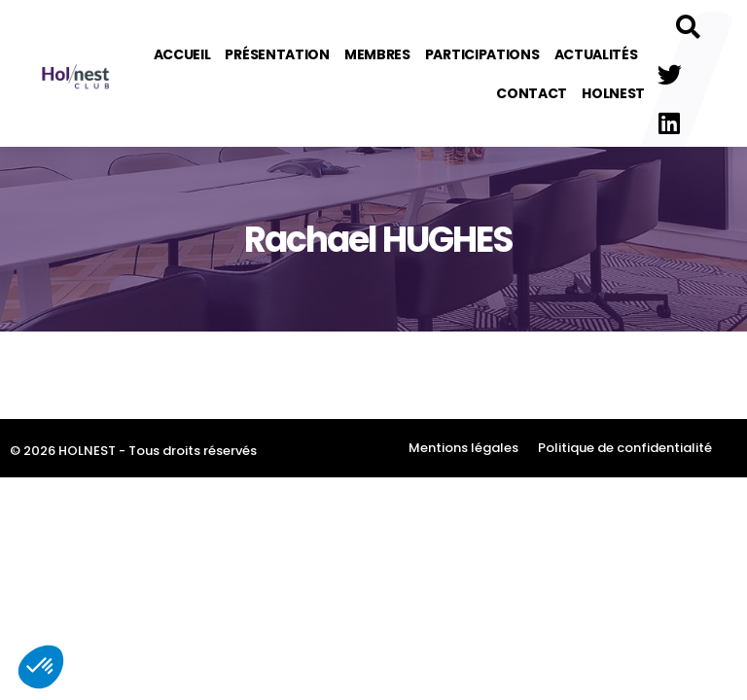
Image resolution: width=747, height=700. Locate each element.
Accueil (182, 54)
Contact (532, 93)
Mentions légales (463, 448)
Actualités (596, 54)
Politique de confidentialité (625, 448)
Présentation (277, 54)
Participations (482, 54)
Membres (377, 54)
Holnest (613, 93)
